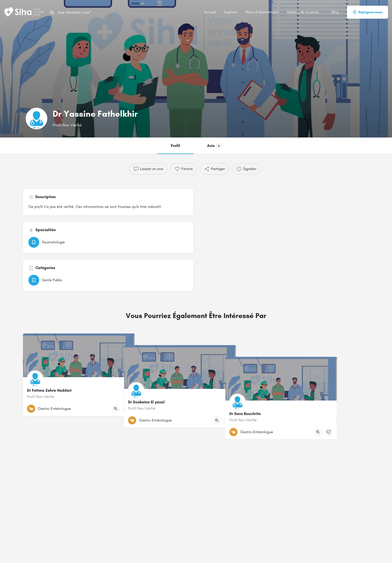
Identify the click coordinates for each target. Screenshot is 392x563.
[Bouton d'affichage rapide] (116, 409)
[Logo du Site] (25, 12)
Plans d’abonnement (262, 12)
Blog (335, 12)
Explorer (231, 12)
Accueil (210, 12)
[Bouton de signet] (126, 409)
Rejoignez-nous (367, 12)
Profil (175, 146)
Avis (214, 146)
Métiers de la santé (303, 12)
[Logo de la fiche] (36, 119)
